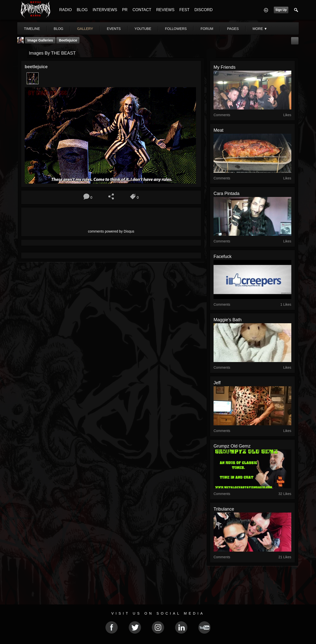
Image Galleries (40, 40)
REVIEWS (165, 10)
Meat (218, 130)
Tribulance (224, 509)
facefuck (223, 257)
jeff (217, 383)
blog (59, 29)
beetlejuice (68, 40)
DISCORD (203, 10)
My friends (225, 67)
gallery (85, 29)
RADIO (66, 10)
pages (233, 29)
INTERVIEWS (105, 10)
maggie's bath (228, 320)
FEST (185, 10)
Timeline (32, 29)
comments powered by (111, 231)
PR (125, 10)
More (260, 29)
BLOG (82, 10)
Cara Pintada (227, 193)
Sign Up (281, 10)
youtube (143, 29)
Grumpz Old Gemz (232, 446)
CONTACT (142, 10)
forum (207, 29)
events (114, 29)
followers (176, 29)
